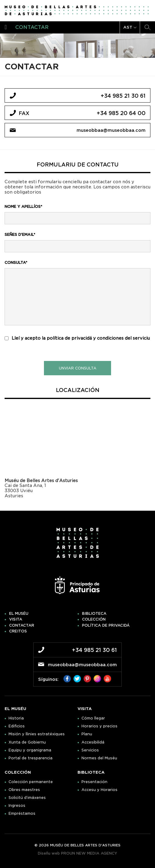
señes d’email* (20, 235)
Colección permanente (31, 782)
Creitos (18, 631)
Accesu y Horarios (99, 790)
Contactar (22, 625)
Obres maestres (24, 790)
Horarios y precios (99, 726)
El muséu (19, 614)
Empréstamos (22, 814)
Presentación (94, 782)
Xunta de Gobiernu (27, 742)
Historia (16, 718)
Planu (87, 734)
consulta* (16, 262)
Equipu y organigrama (30, 750)
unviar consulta (78, 368)
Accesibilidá (93, 742)
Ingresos (17, 806)
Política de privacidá (106, 625)
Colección (94, 619)
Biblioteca (94, 614)
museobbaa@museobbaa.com (111, 130)
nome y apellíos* (23, 206)
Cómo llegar (93, 718)
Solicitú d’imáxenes (27, 798)
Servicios (90, 750)
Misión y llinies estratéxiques (37, 734)
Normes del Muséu (99, 758)
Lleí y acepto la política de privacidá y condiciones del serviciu (81, 338)
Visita (16, 619)
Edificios (17, 726)
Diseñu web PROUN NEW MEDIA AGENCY (77, 853)
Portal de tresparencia (31, 758)
